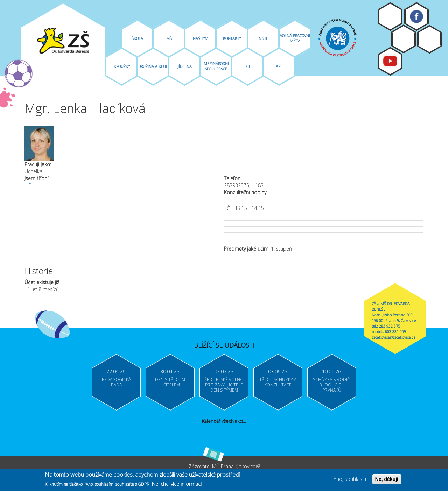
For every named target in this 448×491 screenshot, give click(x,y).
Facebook (416, 16)
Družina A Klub (153, 66)
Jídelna (185, 66)
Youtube (390, 61)
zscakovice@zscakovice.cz (394, 337)
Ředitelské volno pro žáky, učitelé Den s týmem (224, 385)
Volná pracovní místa (295, 38)
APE (279, 66)
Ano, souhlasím (351, 480)
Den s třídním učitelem (170, 382)
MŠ (169, 38)
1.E (28, 185)
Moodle (390, 16)
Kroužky (122, 66)
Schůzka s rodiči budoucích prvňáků (332, 385)
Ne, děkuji (387, 481)
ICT (248, 66)
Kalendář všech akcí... (224, 421)
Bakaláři (404, 39)
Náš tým (201, 38)
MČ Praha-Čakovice (236, 466)
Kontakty (232, 38)
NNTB (264, 38)
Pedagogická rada (116, 382)
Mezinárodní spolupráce (216, 66)
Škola (137, 38)
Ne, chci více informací (177, 485)
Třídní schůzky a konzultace (278, 382)
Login (429, 39)
